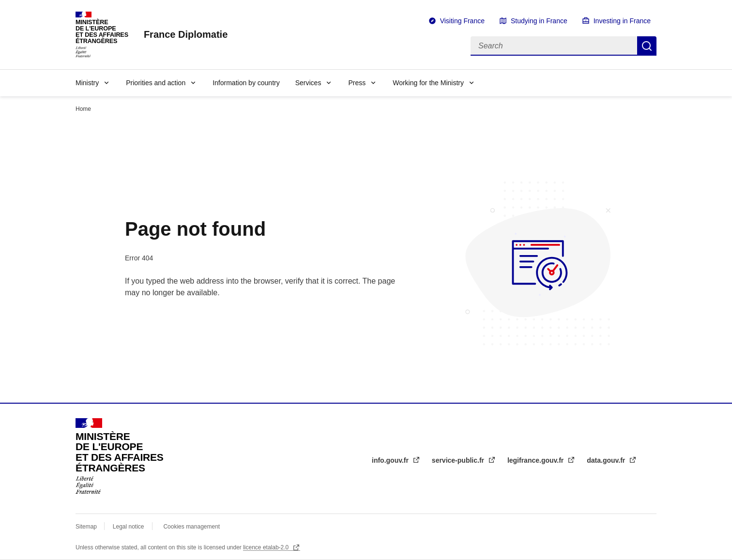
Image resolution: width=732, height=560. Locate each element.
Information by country (246, 83)
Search (647, 46)
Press (357, 83)
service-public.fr (459, 460)
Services (308, 83)
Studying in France (539, 21)
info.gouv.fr (391, 460)
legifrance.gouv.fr (536, 460)
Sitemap (87, 527)
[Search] (554, 46)
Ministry (87, 83)
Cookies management (191, 527)
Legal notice (129, 527)
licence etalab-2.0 (267, 547)
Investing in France (622, 21)
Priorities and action (156, 83)
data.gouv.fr (607, 460)
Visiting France (462, 21)
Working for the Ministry (428, 83)
